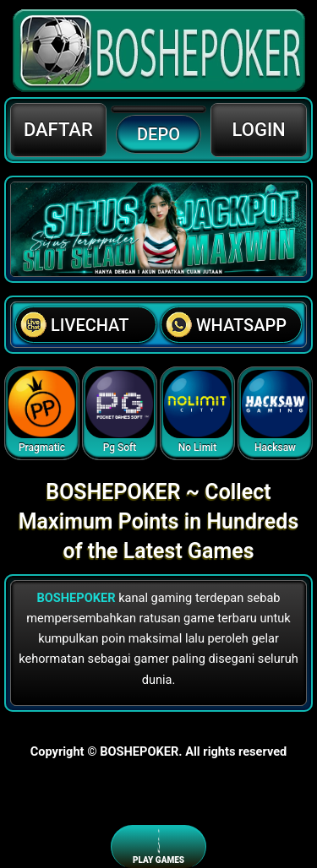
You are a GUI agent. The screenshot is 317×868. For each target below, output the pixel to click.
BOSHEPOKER (76, 598)
